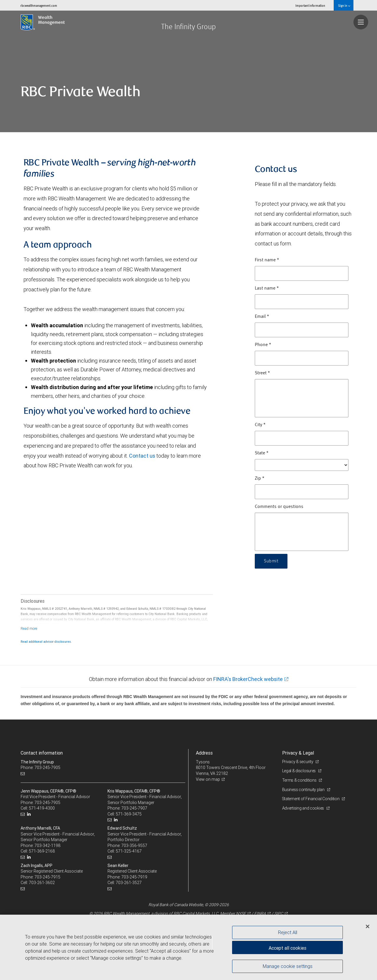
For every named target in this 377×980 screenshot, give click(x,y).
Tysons (203, 762)
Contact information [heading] (42, 753)
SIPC (279, 913)
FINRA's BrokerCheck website (248, 679)
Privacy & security (298, 762)
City (260, 425)
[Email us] (23, 774)
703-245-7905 (47, 803)
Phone (263, 345)
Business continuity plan (304, 790)
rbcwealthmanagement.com (39, 5)
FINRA (260, 913)
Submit (271, 561)
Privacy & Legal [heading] (298, 753)
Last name (267, 288)
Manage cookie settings (288, 966)
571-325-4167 (129, 851)
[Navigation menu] (361, 22)
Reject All (288, 932)
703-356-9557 (134, 846)
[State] (302, 465)
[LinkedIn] (30, 814)
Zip (260, 479)
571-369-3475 (129, 814)
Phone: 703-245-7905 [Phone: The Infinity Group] (40, 768)
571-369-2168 (42, 851)
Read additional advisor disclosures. (46, 642)
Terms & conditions (300, 780)
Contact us (142, 456)
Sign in (344, 5)
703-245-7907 (134, 808)
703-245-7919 (134, 877)
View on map (208, 779)
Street (262, 373)
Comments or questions (279, 507)
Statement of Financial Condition (311, 799)
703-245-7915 (47, 877)
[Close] (368, 926)
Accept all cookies (287, 948)
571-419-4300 (42, 808)
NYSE (241, 913)
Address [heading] (204, 753)
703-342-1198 (47, 846)
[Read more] (29, 628)
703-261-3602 (42, 883)
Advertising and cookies (304, 808)
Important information (310, 5)
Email (262, 317)
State (262, 453)
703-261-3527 (129, 883)
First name (267, 260)
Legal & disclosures (299, 771)
